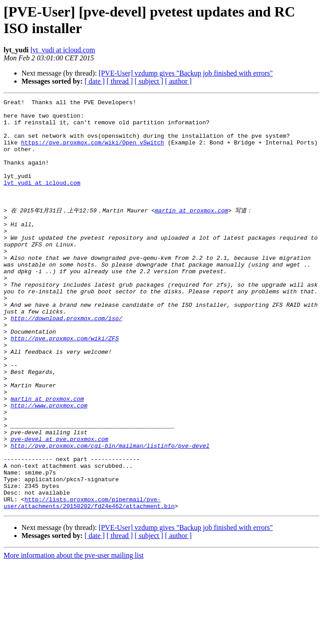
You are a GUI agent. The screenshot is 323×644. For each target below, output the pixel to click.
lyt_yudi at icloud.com (63, 50)
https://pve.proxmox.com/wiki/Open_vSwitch (93, 152)
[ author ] (178, 81)
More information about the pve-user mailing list (74, 636)
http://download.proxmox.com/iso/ (67, 361)
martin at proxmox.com (191, 232)
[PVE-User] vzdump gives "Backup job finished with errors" (185, 73)
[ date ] (95, 81)
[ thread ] (120, 81)
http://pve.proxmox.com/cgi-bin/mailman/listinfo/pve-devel (110, 514)
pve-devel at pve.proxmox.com (59, 506)
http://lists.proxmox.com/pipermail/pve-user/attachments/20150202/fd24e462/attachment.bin (89, 583)
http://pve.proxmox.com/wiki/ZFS (65, 386)
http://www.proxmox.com (49, 466)
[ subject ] (149, 81)
